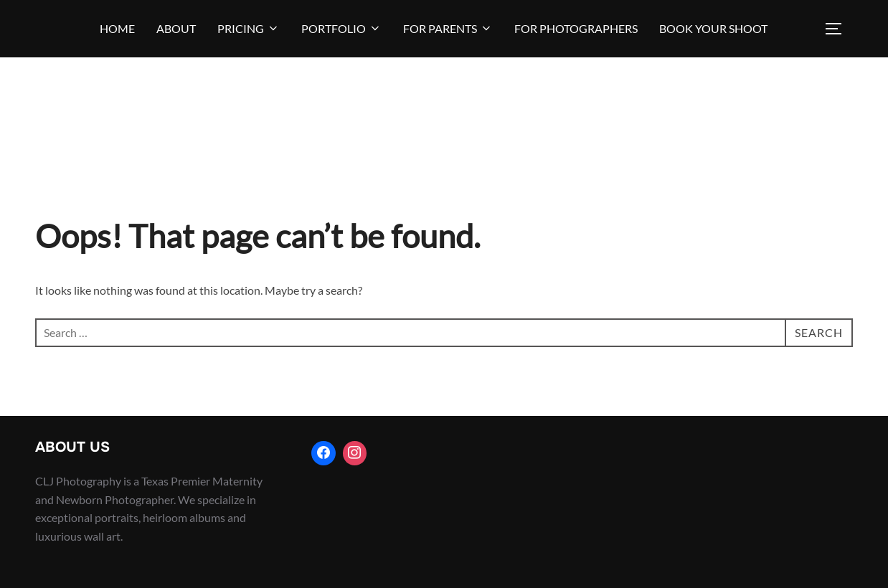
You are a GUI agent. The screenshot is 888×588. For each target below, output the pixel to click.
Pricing (249, 28)
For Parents (448, 28)
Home (117, 28)
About (176, 28)
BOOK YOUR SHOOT (713, 28)
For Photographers (576, 28)
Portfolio (341, 28)
